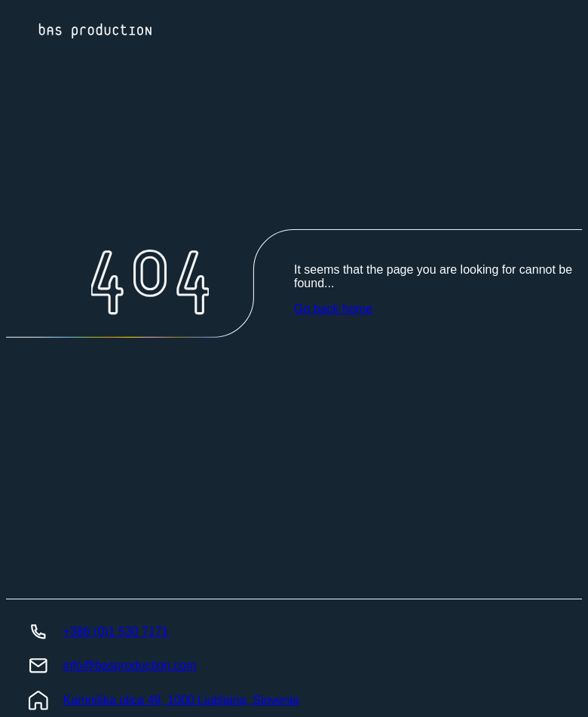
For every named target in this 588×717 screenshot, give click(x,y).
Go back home (333, 309)
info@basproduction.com (130, 665)
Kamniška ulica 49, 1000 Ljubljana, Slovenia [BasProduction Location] (181, 700)
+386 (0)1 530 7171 (116, 631)
